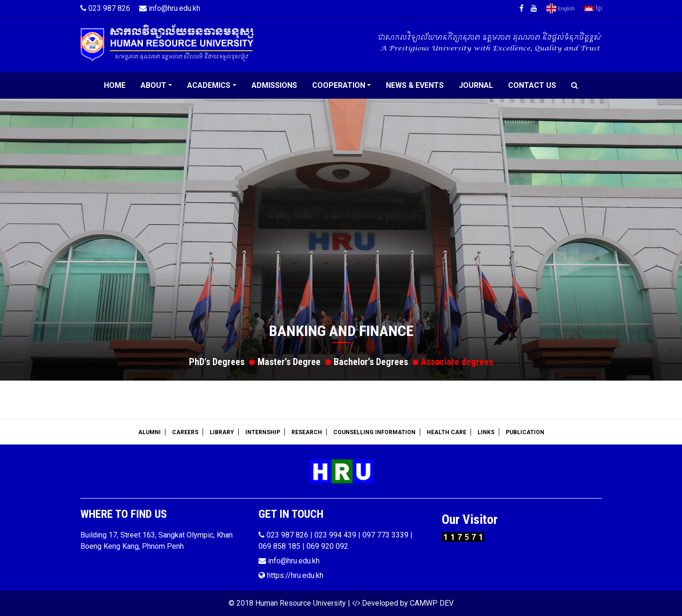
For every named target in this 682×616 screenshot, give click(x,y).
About (153, 85)
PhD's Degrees (217, 362)
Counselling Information (374, 432)
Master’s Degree (289, 362)
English (560, 8)
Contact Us (532, 85)
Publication (525, 432)
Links (486, 432)
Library (222, 432)
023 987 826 (105, 8)
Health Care (447, 432)
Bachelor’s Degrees (371, 362)
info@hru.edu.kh (170, 8)
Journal (476, 85)
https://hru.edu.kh (291, 575)
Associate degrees (457, 362)
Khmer (593, 8)
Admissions (274, 85)
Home (115, 85)
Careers (185, 432)
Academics (209, 85)
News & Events (415, 85)
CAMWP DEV (432, 603)
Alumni (149, 432)
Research (307, 432)
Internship (263, 432)
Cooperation (339, 85)
